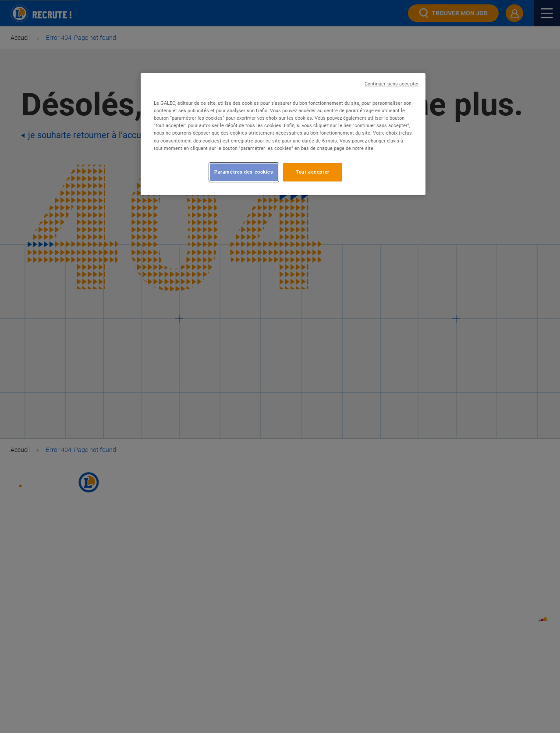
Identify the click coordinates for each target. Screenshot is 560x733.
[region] (283, 134)
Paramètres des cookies (244, 172)
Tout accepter (312, 172)
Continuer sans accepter (392, 84)
